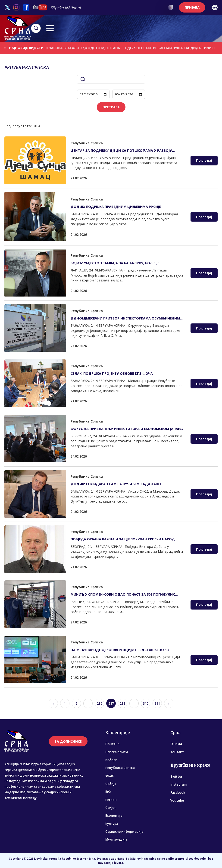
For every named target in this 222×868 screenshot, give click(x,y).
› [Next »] (169, 703)
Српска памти (117, 752)
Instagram (178, 784)
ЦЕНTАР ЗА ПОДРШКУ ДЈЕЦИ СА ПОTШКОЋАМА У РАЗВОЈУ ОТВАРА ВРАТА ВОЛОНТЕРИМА (121, 150)
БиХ (108, 792)
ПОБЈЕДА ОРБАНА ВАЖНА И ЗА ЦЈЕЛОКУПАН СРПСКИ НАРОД (123, 539)
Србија (111, 784)
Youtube (177, 800)
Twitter (176, 777)
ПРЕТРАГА (111, 107)
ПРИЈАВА (192, 7)
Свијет (111, 808)
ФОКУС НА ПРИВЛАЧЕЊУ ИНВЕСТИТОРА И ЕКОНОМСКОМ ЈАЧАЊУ (127, 429)
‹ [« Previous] (53, 703)
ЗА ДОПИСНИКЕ (68, 741)
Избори (111, 760)
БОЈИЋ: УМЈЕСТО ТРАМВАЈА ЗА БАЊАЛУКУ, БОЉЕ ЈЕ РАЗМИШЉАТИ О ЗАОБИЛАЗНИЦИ (115, 263)
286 (100, 703)
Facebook (178, 793)
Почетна (112, 744)
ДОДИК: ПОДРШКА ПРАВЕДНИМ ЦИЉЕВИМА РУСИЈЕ (116, 207)
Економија (114, 816)
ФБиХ (109, 776)
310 (146, 703)
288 (122, 703)
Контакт (177, 752)
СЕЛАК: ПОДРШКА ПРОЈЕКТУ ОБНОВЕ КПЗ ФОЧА (112, 373)
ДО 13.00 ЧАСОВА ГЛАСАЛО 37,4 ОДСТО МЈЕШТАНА (80, 48)
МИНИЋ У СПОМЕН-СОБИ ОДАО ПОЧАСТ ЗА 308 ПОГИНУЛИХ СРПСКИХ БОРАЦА (123, 594)
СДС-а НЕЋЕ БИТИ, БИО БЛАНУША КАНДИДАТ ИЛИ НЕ (174, 48)
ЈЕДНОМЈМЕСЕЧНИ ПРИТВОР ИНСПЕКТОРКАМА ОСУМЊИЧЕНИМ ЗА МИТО (125, 318)
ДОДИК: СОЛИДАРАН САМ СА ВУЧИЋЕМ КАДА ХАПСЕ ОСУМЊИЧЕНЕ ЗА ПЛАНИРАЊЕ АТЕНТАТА (116, 484)
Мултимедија (116, 839)
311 (157, 703)
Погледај (204, 160)
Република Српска (120, 768)
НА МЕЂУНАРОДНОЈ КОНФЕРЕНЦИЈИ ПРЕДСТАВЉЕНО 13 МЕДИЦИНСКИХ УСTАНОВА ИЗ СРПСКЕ (120, 650)
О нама (176, 744)
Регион (111, 800)
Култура (112, 824)
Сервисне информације (124, 832)
